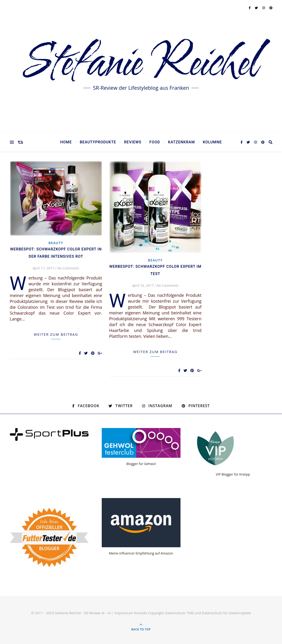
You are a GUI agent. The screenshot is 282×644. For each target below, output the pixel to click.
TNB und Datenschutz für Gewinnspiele (219, 613)
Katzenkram (182, 142)
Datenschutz (175, 613)
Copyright (156, 613)
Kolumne (212, 142)
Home (66, 142)
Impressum (124, 613)
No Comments (68, 268)
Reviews (133, 142)
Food (155, 142)
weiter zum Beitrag (56, 334)
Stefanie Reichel (141, 63)
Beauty (56, 243)
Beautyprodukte (98, 142)
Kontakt (140, 613)
